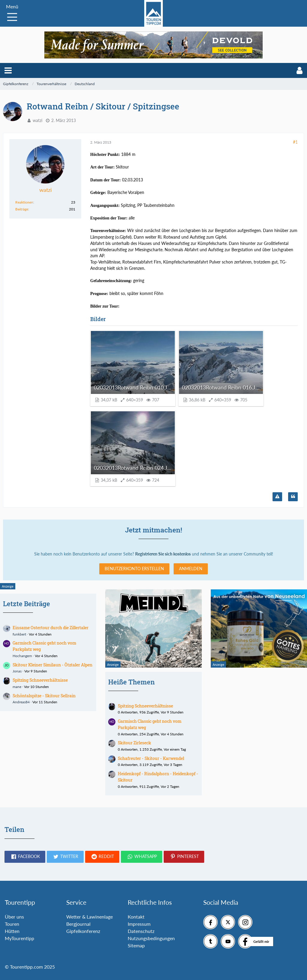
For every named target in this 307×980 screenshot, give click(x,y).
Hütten (12, 931)
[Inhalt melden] (277, 497)
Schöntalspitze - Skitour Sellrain (44, 696)
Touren (12, 924)
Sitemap (136, 945)
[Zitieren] (293, 497)
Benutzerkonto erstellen (134, 569)
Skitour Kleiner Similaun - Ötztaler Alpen (52, 665)
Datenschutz (141, 931)
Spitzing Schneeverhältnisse (40, 680)
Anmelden (191, 569)
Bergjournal (78, 924)
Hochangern (22, 656)
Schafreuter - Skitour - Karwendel (151, 758)
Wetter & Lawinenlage (89, 917)
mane (17, 687)
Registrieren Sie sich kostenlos (163, 554)
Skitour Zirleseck (134, 743)
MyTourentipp (19, 938)
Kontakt (136, 917)
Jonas (17, 671)
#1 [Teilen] (295, 142)
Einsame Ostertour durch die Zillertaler (51, 628)
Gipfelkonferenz (83, 931)
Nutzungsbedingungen (151, 938)
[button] (8, 70)
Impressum (139, 924)
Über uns (14, 917)
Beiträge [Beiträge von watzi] (22, 209)
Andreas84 (21, 702)
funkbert (19, 634)
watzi (37, 120)
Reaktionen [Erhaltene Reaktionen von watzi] (24, 202)
